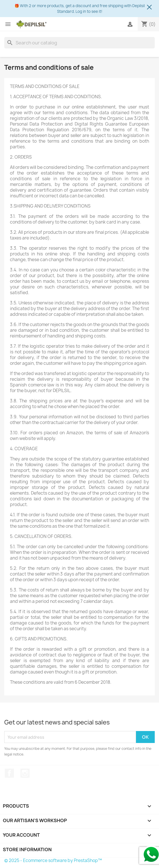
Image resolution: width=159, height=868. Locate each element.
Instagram (25, 773)
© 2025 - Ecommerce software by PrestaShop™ (53, 860)
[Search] (79, 43)
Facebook (9, 773)
